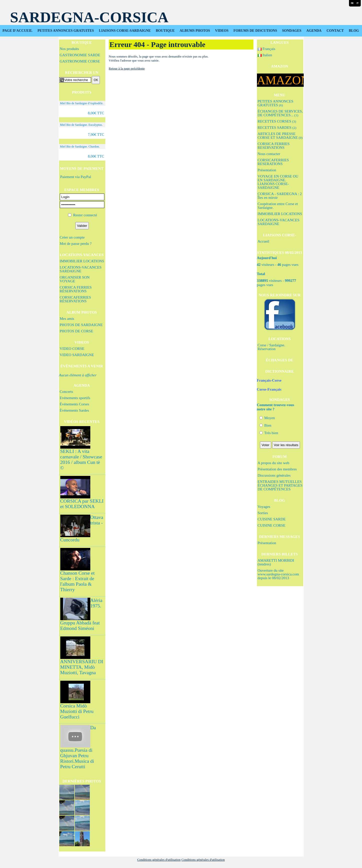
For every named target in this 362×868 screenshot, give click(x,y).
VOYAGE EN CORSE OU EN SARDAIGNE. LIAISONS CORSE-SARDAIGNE (278, 182)
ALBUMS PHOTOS (195, 31)
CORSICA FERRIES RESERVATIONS (274, 146)
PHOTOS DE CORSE (77, 331)
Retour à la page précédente (127, 68)
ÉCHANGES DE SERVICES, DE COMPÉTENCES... (280, 113)
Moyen (267, 418)
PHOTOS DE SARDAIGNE (81, 325)
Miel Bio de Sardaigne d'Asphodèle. (82, 103)
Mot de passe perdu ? (76, 244)
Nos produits (69, 49)
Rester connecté (85, 215)
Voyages (264, 507)
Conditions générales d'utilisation (159, 860)
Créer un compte (72, 237)
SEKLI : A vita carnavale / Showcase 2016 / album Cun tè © (81, 460)
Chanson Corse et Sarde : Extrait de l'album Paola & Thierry (78, 581)
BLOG (354, 31)
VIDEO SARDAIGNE (77, 355)
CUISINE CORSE (272, 525)
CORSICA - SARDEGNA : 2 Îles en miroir (280, 196)
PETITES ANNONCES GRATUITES (66, 31)
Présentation (267, 170)
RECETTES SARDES (277, 128)
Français (267, 49)
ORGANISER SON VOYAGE (75, 279)
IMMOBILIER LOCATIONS (82, 261)
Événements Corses (75, 404)
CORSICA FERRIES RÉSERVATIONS (76, 289)
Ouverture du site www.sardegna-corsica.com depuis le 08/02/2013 (278, 574)
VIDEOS (222, 31)
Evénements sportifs (75, 398)
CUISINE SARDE (272, 519)
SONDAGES (292, 31)
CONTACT (335, 31)
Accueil (264, 241)
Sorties (263, 513)
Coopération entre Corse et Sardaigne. (278, 206)
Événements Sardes (74, 410)
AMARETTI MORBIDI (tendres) (276, 562)
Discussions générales (274, 475)
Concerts (66, 392)
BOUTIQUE (165, 31)
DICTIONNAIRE (279, 371)
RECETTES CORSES (277, 121)
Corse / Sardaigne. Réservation (271, 347)
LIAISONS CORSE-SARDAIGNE (125, 31)
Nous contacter (269, 154)
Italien (265, 55)
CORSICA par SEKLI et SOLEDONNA (82, 504)
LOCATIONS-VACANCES (82, 255)
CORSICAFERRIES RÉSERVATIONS (75, 299)
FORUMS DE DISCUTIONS (255, 31)
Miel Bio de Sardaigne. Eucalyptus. (81, 125)
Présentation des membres (277, 469)
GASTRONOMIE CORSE (80, 61)
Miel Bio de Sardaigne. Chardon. (80, 147)
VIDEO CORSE (72, 349)
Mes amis (67, 319)
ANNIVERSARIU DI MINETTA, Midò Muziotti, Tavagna (82, 667)
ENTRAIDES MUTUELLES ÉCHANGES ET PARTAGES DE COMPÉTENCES (280, 485)
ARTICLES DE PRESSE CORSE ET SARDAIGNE (280, 136)
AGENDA (314, 31)
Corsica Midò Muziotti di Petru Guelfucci (77, 711)
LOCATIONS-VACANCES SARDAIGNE (81, 269)
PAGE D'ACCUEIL (18, 31)
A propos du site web (274, 463)
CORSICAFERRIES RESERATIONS (273, 162)
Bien (265, 425)
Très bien (269, 433)
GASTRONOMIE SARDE (80, 55)
